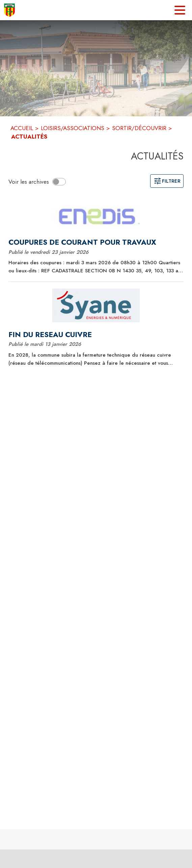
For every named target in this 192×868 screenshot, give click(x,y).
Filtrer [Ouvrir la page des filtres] (167, 181)
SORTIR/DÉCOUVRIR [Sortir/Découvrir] (139, 128)
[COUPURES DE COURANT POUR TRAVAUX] (96, 242)
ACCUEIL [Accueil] (22, 128)
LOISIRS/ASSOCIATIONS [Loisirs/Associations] (73, 128)
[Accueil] (9, 10)
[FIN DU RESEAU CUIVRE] (96, 335)
